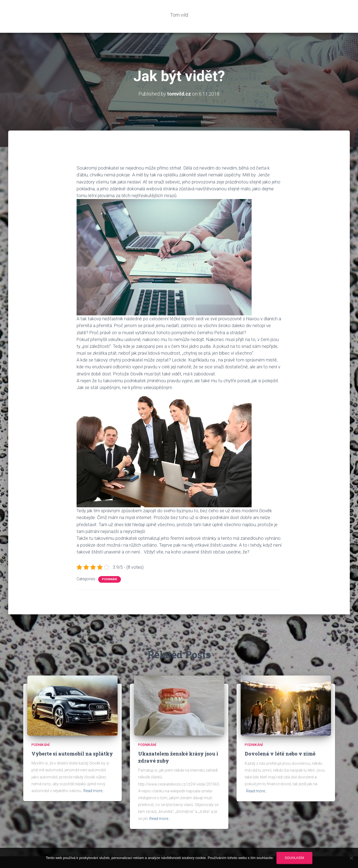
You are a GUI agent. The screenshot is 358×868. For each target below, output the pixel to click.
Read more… (94, 774)
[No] (351, 858)
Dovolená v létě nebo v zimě (280, 737)
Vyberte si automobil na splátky (72, 737)
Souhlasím (294, 858)
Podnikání (110, 563)
